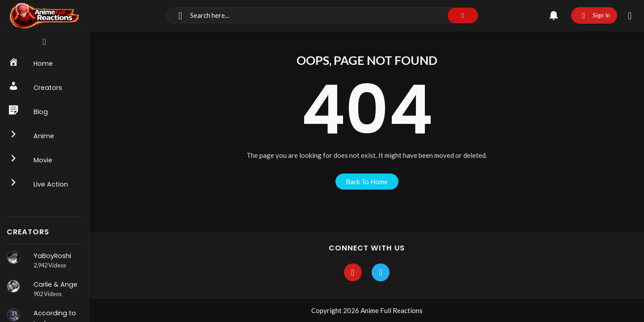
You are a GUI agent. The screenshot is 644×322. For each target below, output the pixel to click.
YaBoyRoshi (52, 256)
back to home (367, 182)
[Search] (322, 16)
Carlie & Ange (55, 284)
